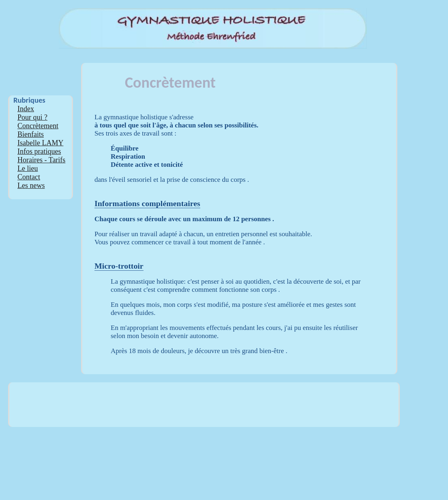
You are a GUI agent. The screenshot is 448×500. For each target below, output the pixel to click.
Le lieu (28, 168)
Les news (31, 185)
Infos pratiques (39, 151)
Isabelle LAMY (40, 143)
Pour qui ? (32, 117)
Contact (29, 177)
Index (26, 109)
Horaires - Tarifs (41, 160)
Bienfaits (31, 134)
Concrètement (38, 126)
